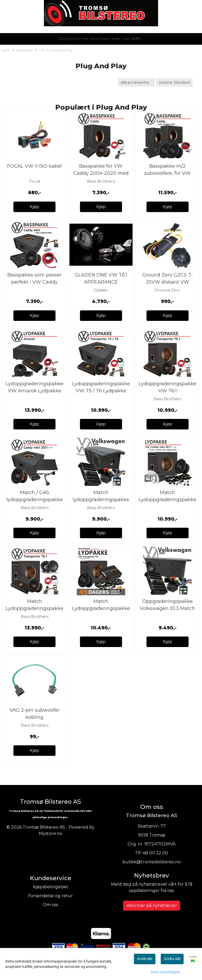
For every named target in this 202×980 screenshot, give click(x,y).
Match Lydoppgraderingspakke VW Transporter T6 (101, 608)
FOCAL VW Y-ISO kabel (34, 166)
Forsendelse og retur (50, 896)
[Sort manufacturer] (137, 82)
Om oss (50, 905)
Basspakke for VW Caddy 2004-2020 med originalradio (101, 173)
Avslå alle (145, 959)
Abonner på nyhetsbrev (152, 905)
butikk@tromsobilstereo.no (152, 862)
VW (40, 51)
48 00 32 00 (155, 853)
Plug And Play (60, 51)
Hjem (6, 50)
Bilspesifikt (22, 51)
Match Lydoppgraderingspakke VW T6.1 (34, 608)
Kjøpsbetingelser (51, 887)
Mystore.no (51, 833)
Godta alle (172, 959)
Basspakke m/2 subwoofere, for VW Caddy (167, 173)
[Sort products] (174, 82)
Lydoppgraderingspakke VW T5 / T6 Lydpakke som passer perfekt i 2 (101, 391)
